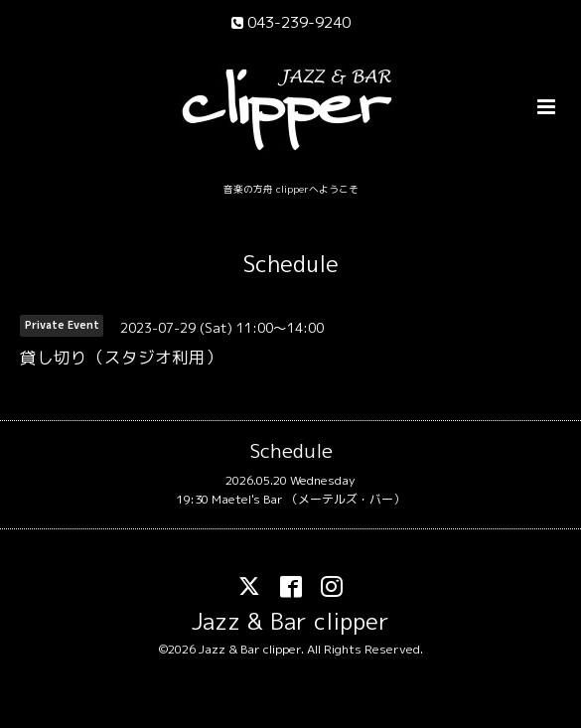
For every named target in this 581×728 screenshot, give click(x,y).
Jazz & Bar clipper (290, 621)
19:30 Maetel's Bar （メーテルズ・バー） (290, 499)
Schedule (291, 264)
